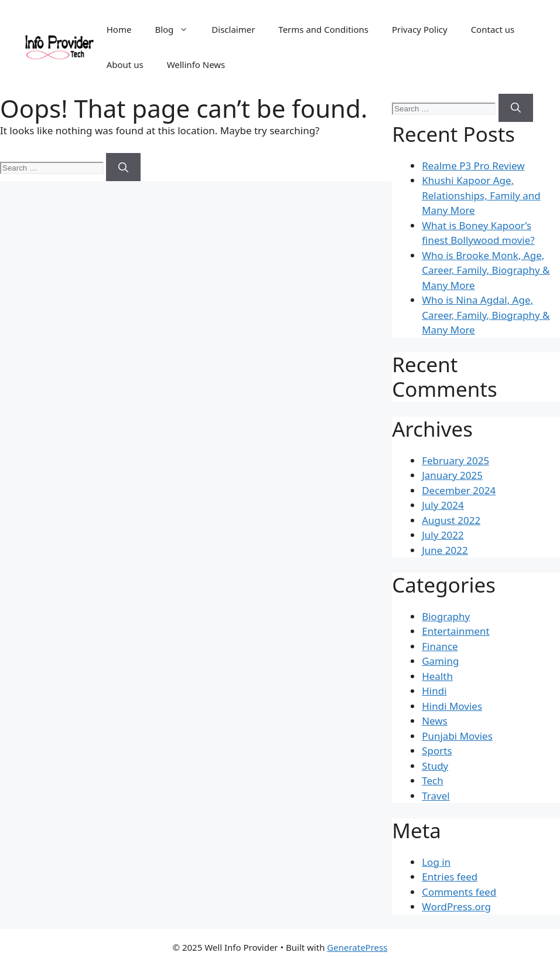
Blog (177, 29)
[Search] (123, 167)
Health (437, 676)
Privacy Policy (420, 29)
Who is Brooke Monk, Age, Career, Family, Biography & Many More (486, 270)
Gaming (440, 661)
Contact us (493, 29)
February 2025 (455, 460)
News (435, 721)
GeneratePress (357, 947)
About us (125, 64)
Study (435, 766)
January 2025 (452, 475)
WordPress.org (456, 907)
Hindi (434, 691)
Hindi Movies (452, 706)
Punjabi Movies (457, 736)
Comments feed (459, 892)
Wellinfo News (196, 64)
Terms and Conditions (323, 29)
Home (119, 29)
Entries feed (450, 877)
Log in (436, 862)
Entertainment (455, 631)
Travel (436, 796)
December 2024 (459, 490)
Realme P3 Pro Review (473, 166)
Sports (437, 751)
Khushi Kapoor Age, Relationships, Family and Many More (481, 195)
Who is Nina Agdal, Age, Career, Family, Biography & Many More (486, 315)
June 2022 (445, 550)
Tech (433, 780)
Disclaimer (233, 29)
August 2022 (451, 520)
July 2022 (443, 535)
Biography (446, 616)
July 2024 (443, 505)
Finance (440, 646)
